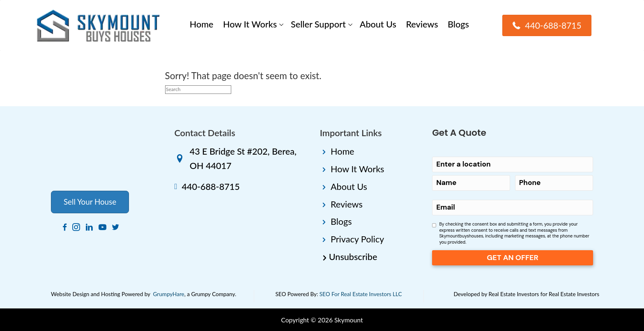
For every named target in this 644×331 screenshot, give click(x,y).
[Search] (198, 90)
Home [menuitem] (202, 24)
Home (343, 151)
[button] (281, 25)
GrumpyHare (169, 294)
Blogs (341, 221)
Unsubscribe (353, 257)
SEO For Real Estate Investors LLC (361, 294)
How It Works (357, 169)
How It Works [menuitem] (250, 24)
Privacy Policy (357, 239)
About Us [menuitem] (378, 24)
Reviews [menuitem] (422, 24)
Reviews (347, 204)
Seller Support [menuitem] (318, 24)
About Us (349, 187)
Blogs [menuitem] (458, 24)
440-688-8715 (210, 187)
